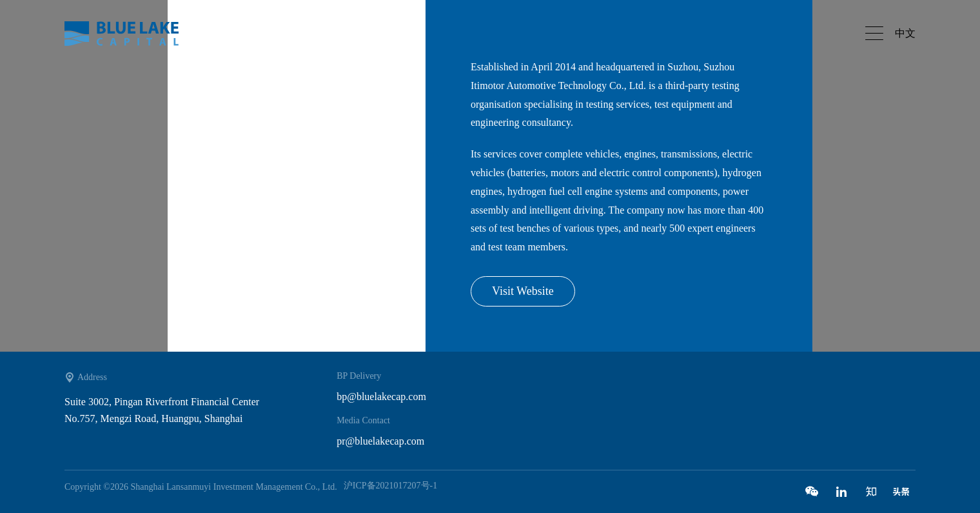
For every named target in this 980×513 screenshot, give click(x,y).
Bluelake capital (129, 34)
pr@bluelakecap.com (380, 441)
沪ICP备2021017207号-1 (390, 486)
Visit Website (523, 291)
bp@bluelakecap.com (381, 397)
